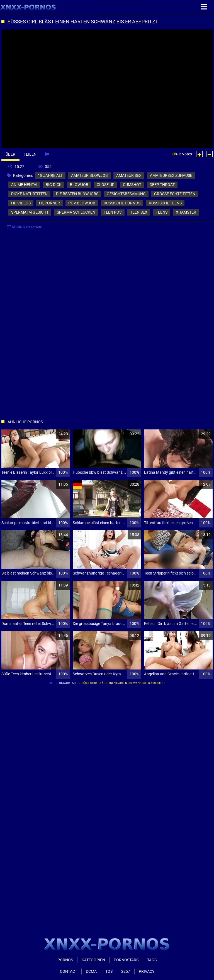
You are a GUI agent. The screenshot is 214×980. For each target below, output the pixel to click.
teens (162, 212)
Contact (69, 971)
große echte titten (175, 194)
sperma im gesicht (30, 212)
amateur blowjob (89, 175)
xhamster (186, 212)
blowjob (79, 185)
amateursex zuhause (171, 175)
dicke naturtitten (29, 194)
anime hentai (24, 185)
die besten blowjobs (77, 194)
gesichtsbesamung (126, 194)
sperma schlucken (76, 212)
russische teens (165, 203)
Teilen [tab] (30, 154)
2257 (126, 971)
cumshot (132, 185)
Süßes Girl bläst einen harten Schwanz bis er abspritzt (123, 683)
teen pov (113, 212)
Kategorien (93, 960)
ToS (109, 971)
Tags (152, 960)
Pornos (65, 960)
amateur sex (129, 175)
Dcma (91, 971)
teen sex (139, 212)
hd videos (21, 203)
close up (106, 185)
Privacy (147, 971)
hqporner (49, 203)
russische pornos (122, 203)
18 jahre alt (50, 175)
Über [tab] (10, 154)
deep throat (162, 185)
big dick (54, 185)
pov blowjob (82, 203)
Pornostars (126, 960)
